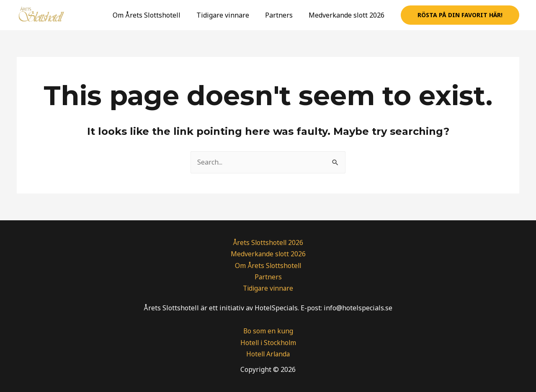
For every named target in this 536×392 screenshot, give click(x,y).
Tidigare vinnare (229, 15)
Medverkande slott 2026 (348, 15)
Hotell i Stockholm (268, 343)
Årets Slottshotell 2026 (268, 242)
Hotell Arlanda (268, 354)
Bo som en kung (268, 331)
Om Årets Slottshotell (155, 15)
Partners (283, 15)
